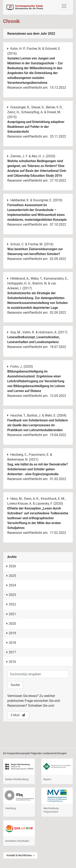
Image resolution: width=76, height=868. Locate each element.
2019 (11, 633)
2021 (11, 614)
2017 (11, 652)
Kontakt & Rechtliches (19, 855)
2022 (11, 604)
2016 (11, 662)
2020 (11, 624)
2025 (11, 576)
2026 (11, 566)
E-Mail (18, 715)
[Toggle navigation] (64, 6)
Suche (15, 685)
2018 (11, 643)
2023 (11, 595)
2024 (11, 585)
